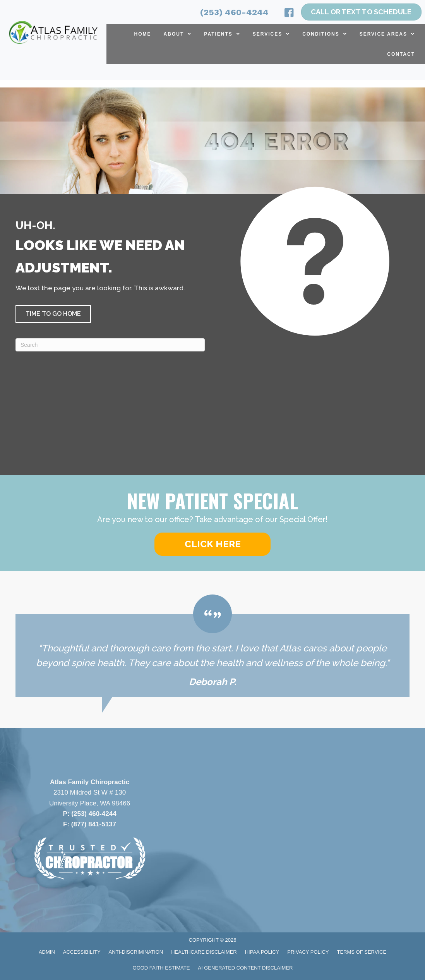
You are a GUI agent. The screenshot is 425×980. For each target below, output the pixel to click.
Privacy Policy (308, 952)
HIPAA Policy (262, 952)
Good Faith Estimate (161, 968)
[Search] (110, 345)
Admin (47, 952)
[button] (53, 314)
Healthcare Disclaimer (204, 952)
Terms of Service (362, 952)
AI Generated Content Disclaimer (245, 968)
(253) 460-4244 (234, 12)
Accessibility (82, 952)
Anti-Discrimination (136, 952)
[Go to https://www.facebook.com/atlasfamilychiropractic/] (289, 14)
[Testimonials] (212, 646)
